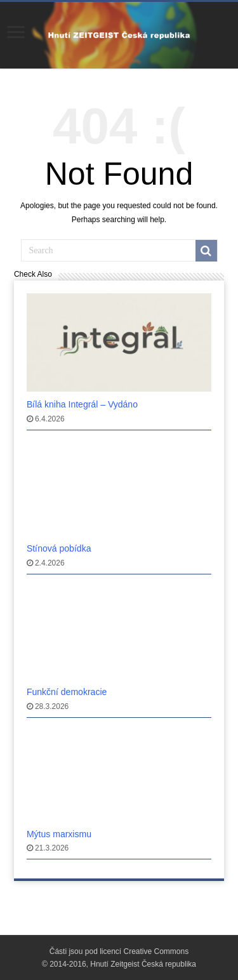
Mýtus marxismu (59, 834)
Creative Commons (156, 951)
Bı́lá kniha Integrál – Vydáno (82, 404)
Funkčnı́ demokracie (67, 692)
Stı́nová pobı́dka (59, 548)
